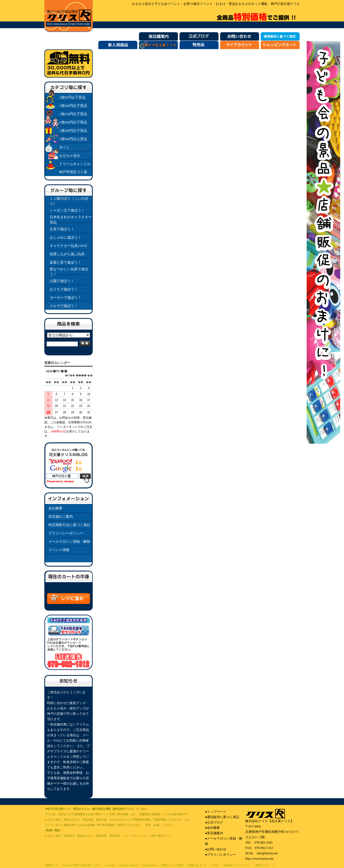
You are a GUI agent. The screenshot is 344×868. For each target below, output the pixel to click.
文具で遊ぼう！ (62, 229)
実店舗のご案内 (61, 517)
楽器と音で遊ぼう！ (65, 262)
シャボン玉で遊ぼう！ (67, 210)
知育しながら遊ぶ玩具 (67, 254)
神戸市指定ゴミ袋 (73, 172)
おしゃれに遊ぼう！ (65, 237)
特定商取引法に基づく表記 (69, 525)
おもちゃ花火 (70, 156)
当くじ (64, 147)
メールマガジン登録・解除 (69, 541)
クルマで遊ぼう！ (64, 306)
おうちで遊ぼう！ (64, 289)
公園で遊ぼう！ (62, 281)
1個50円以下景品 (72, 97)
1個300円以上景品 (73, 139)
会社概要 (55, 508)
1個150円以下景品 (73, 114)
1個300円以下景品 (73, 131)
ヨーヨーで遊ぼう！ (65, 298)
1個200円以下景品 (73, 122)
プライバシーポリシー (66, 533)
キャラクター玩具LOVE (68, 246)
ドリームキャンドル (75, 164)
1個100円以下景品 (73, 106)
